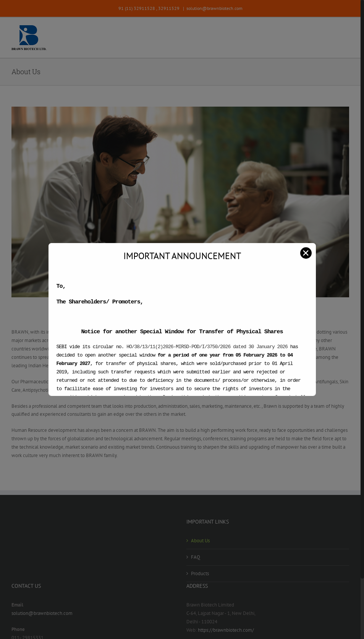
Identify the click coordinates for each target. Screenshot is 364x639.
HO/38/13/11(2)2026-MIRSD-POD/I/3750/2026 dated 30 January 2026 (207, 347)
